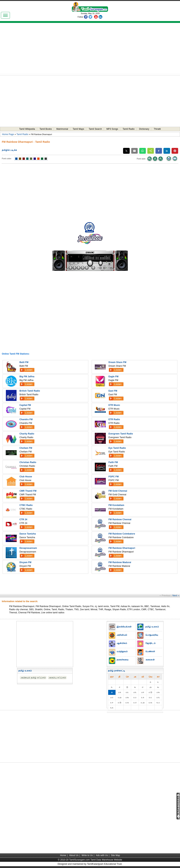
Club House (26, 477)
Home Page (8, 134)
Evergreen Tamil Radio (121, 434)
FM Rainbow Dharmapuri (122, 548)
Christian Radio (28, 462)
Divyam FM (25, 562)
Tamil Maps (78, 129)
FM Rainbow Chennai (120, 519)
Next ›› (176, 596)
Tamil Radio (129, 129)
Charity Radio (27, 434)
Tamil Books (46, 129)
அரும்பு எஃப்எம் (57, 678)
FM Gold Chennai (118, 491)
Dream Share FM (117, 362)
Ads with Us (102, 855)
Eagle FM (114, 377)
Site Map (115, 855)
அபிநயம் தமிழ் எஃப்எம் (33, 678)
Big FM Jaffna (27, 377)
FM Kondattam (116, 505)
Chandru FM (26, 419)
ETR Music (114, 405)
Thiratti (157, 129)
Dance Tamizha (28, 534)
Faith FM (113, 462)
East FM (113, 391)
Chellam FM (26, 448)
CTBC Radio (26, 505)
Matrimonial (62, 129)
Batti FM (24, 362)
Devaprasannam (28, 548)
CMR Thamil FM (28, 491)
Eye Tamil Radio (117, 448)
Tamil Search (95, 129)
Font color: (7, 159)
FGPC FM (114, 477)
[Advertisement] (90, 49)
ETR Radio (114, 419)
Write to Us (87, 855)
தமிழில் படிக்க (9, 150)
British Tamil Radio (30, 391)
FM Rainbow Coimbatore (122, 534)
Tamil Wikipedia (27, 129)
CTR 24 (23, 519)
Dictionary (144, 129)
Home (63, 855)
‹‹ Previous (165, 596)
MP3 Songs (112, 129)
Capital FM (25, 405)
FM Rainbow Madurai (120, 562)
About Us (74, 855)
